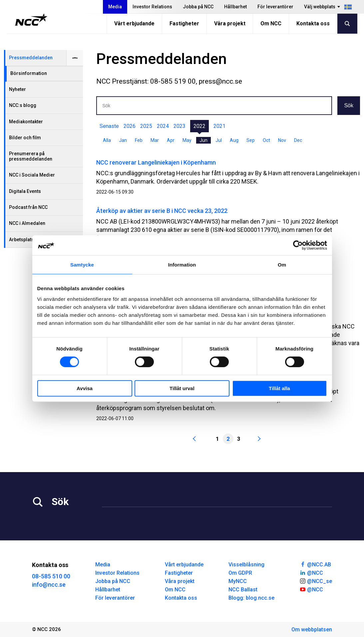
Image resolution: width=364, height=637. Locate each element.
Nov (282, 140)
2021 (219, 126)
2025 (146, 126)
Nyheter (17, 89)
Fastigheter (184, 23)
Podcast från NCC (28, 207)
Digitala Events (25, 191)
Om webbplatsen (312, 630)
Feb (139, 140)
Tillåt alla (279, 388)
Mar (155, 140)
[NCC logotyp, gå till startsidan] (31, 20)
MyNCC (238, 581)
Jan (123, 140)
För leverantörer (275, 7)
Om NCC (271, 23)
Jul (219, 140)
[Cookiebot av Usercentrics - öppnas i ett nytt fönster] (298, 245)
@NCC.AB (315, 564)
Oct (266, 140)
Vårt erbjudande (134, 23)
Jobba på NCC (198, 7)
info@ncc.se (49, 585)
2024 (163, 126)
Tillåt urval (182, 388)
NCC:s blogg (23, 105)
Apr (171, 140)
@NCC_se (316, 581)
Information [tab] (182, 265)
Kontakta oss (313, 23)
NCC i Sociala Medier (32, 175)
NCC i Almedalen (27, 223)
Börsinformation (29, 73)
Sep (251, 140)
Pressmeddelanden (31, 58)
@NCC (311, 572)
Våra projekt (230, 23)
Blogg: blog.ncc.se (251, 598)
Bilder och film (25, 138)
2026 (130, 126)
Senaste (109, 126)
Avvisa (85, 388)
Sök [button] (349, 105)
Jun (203, 140)
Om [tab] (282, 265)
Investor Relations (152, 7)
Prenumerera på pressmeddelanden (31, 156)
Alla (107, 140)
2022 (199, 126)
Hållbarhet (235, 7)
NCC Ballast (243, 590)
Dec (298, 140)
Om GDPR (240, 573)
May (187, 140)
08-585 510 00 (51, 576)
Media (115, 7)
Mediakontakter (26, 122)
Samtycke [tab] (82, 265)
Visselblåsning (246, 565)
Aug (234, 140)
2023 (180, 126)
